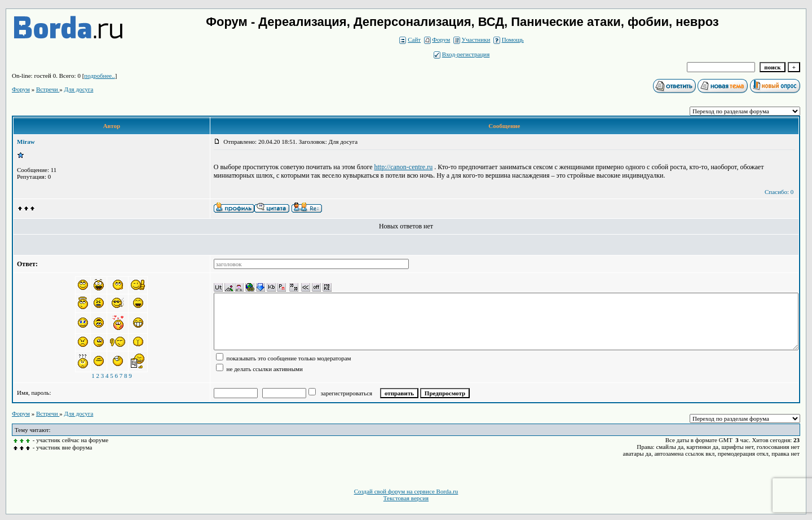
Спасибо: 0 (779, 192)
